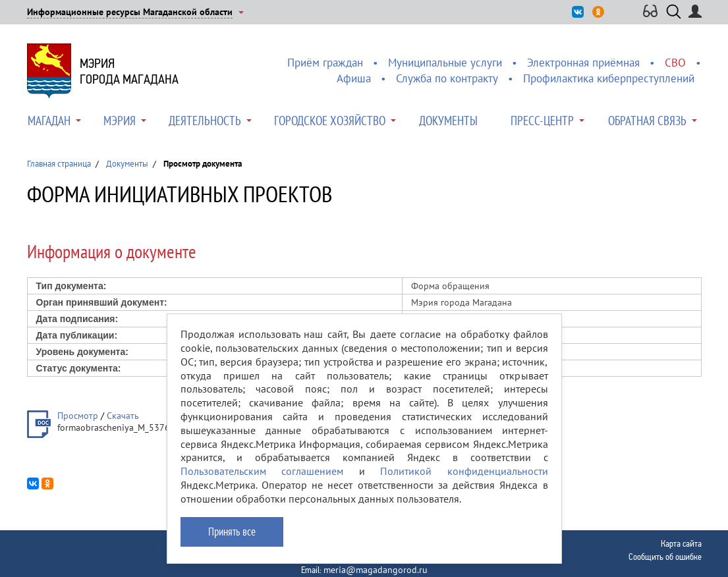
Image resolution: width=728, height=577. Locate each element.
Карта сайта (681, 543)
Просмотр (78, 416)
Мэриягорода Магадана (129, 71)
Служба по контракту (447, 78)
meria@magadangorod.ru (376, 570)
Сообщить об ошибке (665, 557)
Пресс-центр (542, 121)
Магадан (49, 121)
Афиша (354, 78)
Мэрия (120, 121)
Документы (448, 121)
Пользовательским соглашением (262, 471)
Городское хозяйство (330, 121)
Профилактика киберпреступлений (609, 78)
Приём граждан (325, 63)
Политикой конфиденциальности (464, 471)
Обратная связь (647, 121)
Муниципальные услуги (445, 63)
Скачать (123, 416)
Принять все (232, 532)
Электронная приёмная (583, 63)
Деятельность (205, 121)
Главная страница (59, 164)
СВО (675, 63)
